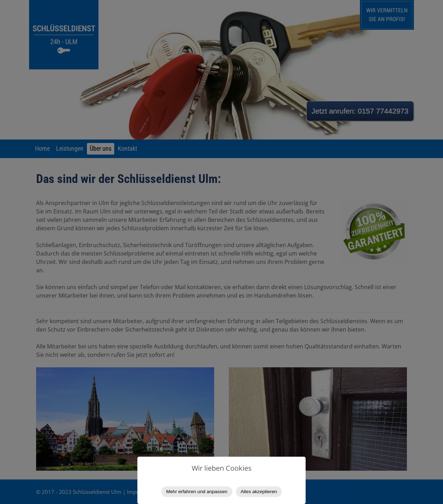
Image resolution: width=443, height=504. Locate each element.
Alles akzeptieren (259, 492)
